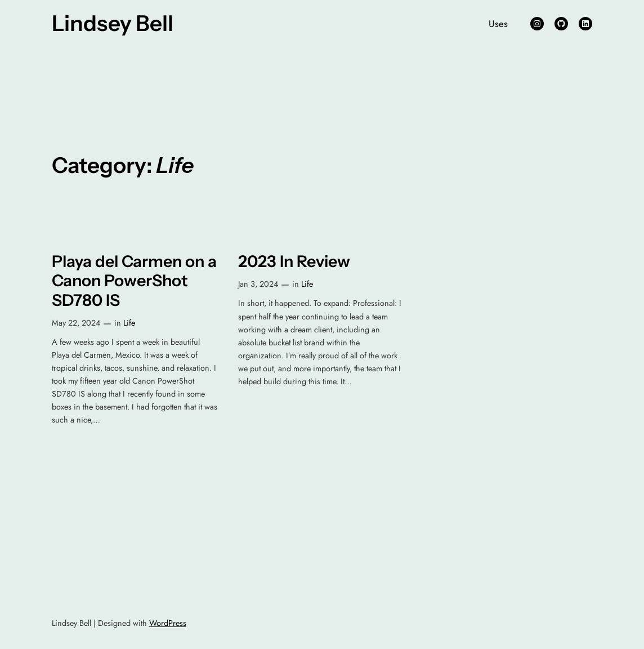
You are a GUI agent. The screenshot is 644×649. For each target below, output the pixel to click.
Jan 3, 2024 (258, 284)
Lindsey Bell (113, 23)
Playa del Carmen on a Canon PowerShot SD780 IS (134, 281)
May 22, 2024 (76, 323)
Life (129, 323)
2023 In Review (294, 261)
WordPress (168, 623)
